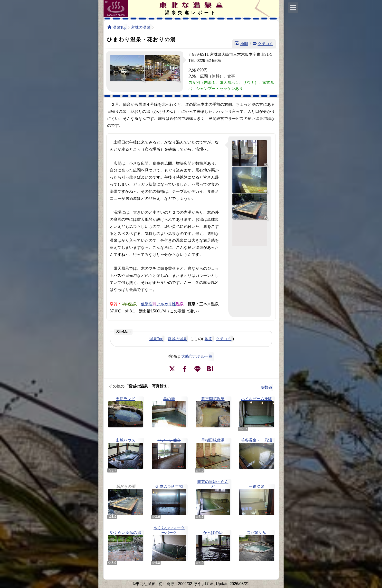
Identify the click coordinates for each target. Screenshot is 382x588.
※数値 (266, 387)
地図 (244, 43)
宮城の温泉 (141, 27)
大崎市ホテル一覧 (197, 356)
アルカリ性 (166, 304)
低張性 (147, 304)
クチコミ (266, 43)
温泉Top (119, 27)
